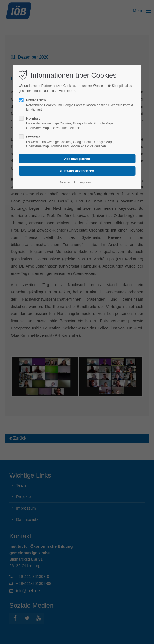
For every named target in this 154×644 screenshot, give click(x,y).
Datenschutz (68, 182)
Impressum (87, 182)
